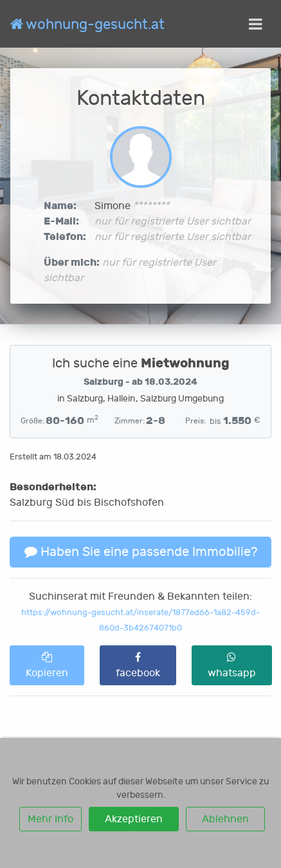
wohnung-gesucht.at (87, 24)
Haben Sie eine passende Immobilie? (141, 552)
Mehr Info (50, 819)
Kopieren (47, 665)
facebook (138, 665)
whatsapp (232, 665)
